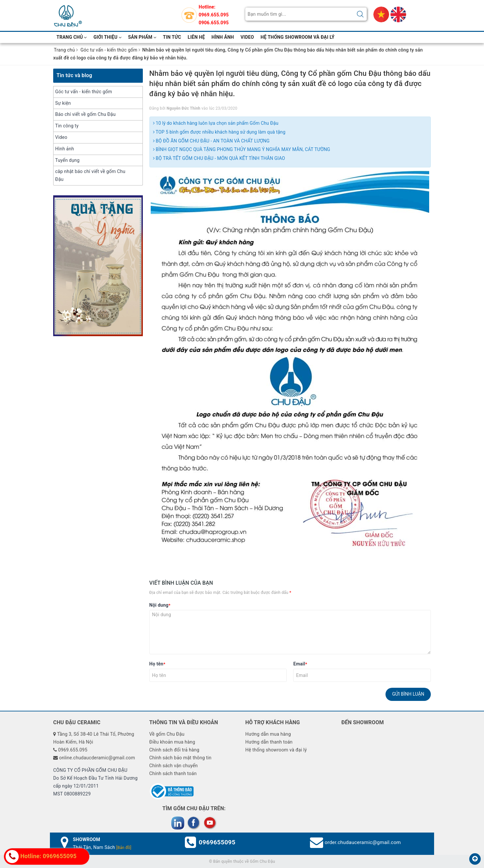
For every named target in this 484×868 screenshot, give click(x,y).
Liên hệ (196, 37)
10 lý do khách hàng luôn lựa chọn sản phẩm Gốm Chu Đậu (216, 123)
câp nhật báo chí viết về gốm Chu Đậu (90, 175)
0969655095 (217, 842)
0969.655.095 (214, 15)
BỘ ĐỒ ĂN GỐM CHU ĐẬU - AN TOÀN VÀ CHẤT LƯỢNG (211, 141)
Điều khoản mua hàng (172, 742)
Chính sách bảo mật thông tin (180, 758)
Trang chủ (72, 37)
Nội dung (160, 605)
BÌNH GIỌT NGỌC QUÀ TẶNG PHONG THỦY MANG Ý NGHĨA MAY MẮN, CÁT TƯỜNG (242, 149)
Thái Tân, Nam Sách (102, 847)
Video (61, 137)
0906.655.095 (214, 23)
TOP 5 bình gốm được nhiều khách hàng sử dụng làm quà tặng (219, 132)
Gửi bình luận (408, 694)
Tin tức (172, 37)
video (247, 37)
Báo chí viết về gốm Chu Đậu (85, 114)
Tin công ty (67, 126)
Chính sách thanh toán (173, 773)
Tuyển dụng (67, 160)
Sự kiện (63, 103)
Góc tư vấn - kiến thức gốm (84, 92)
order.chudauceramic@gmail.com (363, 842)
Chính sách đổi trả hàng (174, 750)
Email (300, 664)
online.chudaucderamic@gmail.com (97, 758)
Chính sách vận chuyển (173, 766)
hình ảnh (223, 37)
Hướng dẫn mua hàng (268, 734)
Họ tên (157, 664)
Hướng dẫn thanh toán (269, 742)
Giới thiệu (108, 37)
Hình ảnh (65, 149)
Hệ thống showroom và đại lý (298, 37)
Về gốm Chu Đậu (167, 734)
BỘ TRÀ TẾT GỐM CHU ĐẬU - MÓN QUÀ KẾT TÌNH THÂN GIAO (219, 158)
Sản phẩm (142, 37)
